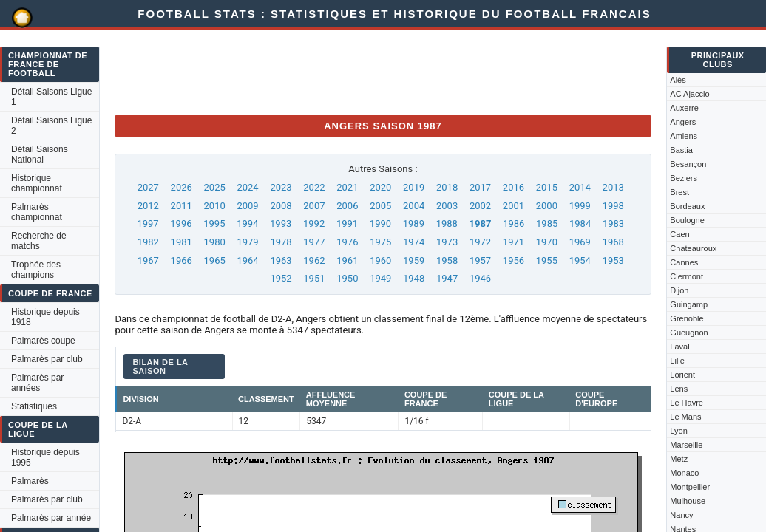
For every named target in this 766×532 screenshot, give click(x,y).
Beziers (684, 178)
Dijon (679, 290)
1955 (547, 260)
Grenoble (687, 318)
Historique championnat (37, 183)
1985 (547, 224)
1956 (514, 260)
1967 (148, 260)
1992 (314, 224)
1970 (547, 242)
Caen (679, 234)
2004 (414, 206)
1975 (380, 242)
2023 (281, 187)
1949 (380, 278)
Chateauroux (693, 248)
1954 (580, 260)
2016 (514, 187)
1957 (480, 260)
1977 (314, 242)
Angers (683, 122)
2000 (547, 206)
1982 (148, 242)
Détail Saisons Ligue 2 (51, 126)
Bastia (681, 150)
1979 (247, 242)
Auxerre (684, 108)
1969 (580, 242)
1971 (514, 242)
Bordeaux (687, 206)
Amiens (684, 136)
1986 (514, 224)
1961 (347, 260)
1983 (613, 224)
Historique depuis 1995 (45, 457)
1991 (347, 224)
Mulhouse (688, 501)
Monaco (684, 473)
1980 (215, 242)
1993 (281, 224)
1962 (314, 260)
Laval (679, 347)
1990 (380, 224)
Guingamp (689, 304)
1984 (580, 224)
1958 (447, 260)
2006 (347, 206)
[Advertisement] (384, 70)
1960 (380, 260)
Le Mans (685, 417)
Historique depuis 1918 (45, 317)
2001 (514, 206)
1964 (247, 260)
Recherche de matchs (39, 241)
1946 (480, 278)
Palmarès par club (47, 359)
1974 (414, 242)
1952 (281, 278)
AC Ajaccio (689, 94)
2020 (380, 187)
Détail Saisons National (40, 154)
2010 (215, 206)
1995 (214, 224)
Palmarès (30, 481)
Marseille (686, 445)
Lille (677, 361)
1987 (481, 224)
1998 (613, 206)
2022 (314, 187)
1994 (247, 224)
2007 (314, 206)
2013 (613, 187)
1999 (580, 206)
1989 (414, 224)
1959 (414, 260)
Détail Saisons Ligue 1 (51, 97)
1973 (447, 242)
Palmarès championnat (37, 212)
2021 (347, 187)
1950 (347, 278)
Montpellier (690, 487)
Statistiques (34, 406)
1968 (613, 242)
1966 (182, 260)
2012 (148, 206)
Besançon (688, 164)
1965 (215, 260)
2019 (414, 187)
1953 (613, 260)
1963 (281, 260)
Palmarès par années (37, 383)
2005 (380, 206)
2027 (148, 187)
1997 (148, 224)
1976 (347, 242)
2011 (182, 206)
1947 (447, 278)
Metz (679, 459)
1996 (181, 224)
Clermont (687, 276)
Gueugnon (689, 332)
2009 (247, 206)
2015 (547, 187)
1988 (447, 224)
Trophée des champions (36, 270)
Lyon (678, 431)
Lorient (682, 375)
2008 (281, 206)
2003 (447, 206)
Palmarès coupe (43, 341)
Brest (679, 192)
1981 (182, 242)
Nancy (681, 515)
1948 (414, 278)
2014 (580, 187)
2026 (182, 187)
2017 (480, 187)
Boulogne (687, 220)
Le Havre (687, 403)
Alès (678, 80)
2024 (247, 187)
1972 (480, 242)
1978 (281, 242)
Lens (679, 389)
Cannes (684, 262)
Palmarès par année (51, 518)
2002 (480, 206)
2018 (447, 187)
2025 (215, 187)
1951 (314, 278)
